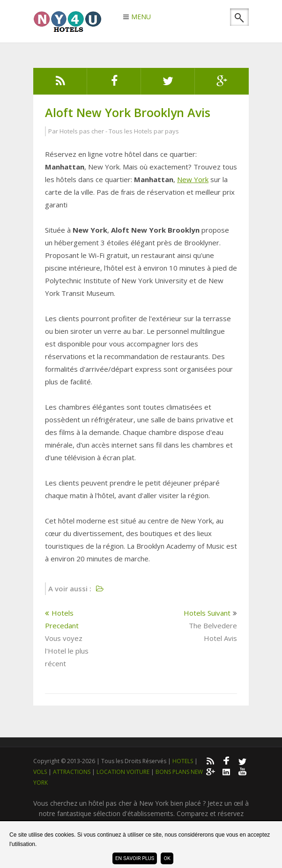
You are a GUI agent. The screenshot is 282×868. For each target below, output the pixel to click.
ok (167, 858)
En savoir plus (135, 858)
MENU (141, 17)
